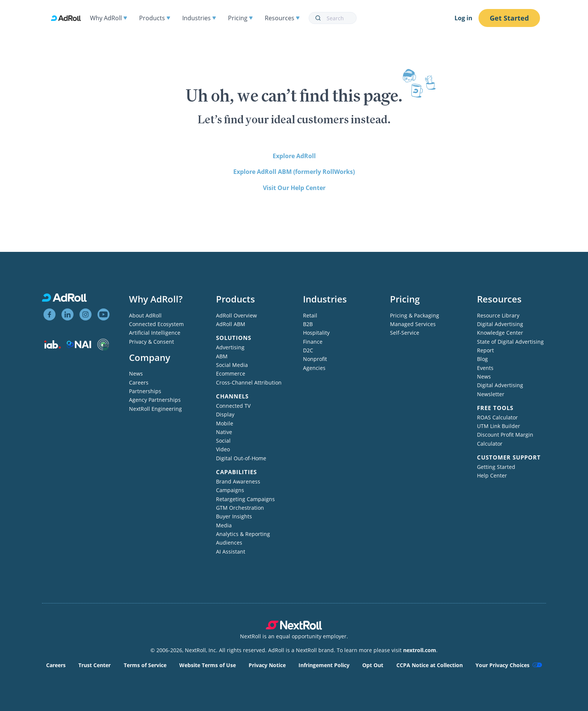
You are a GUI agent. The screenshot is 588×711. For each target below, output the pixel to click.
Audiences (229, 543)
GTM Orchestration (240, 508)
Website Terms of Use (208, 665)
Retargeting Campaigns (245, 499)
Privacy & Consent (151, 342)
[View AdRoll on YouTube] (103, 314)
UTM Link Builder (499, 426)
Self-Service (405, 333)
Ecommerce (231, 373)
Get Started (509, 18)
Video (223, 449)
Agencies (314, 368)
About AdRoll (145, 315)
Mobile (225, 423)
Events (485, 368)
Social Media (232, 365)
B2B (308, 324)
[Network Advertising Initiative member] (79, 346)
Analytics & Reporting (243, 534)
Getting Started (496, 467)
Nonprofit (315, 359)
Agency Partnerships (155, 400)
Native (224, 432)
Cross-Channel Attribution (249, 382)
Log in (463, 18)
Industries (199, 18)
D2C (308, 350)
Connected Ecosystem (156, 324)
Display (225, 414)
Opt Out (373, 665)
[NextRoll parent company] (294, 628)
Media (224, 525)
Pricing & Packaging (415, 315)
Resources (282, 18)
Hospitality (316, 333)
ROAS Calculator (497, 417)
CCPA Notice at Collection (430, 665)
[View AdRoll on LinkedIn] (67, 314)
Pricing (240, 18)
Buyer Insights (234, 516)
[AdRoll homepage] (69, 18)
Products (155, 18)
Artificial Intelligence (155, 333)
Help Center (492, 475)
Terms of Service (145, 665)
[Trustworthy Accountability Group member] (103, 348)
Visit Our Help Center (294, 188)
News (136, 373)
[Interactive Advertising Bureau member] (52, 347)
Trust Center (94, 665)
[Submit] (318, 18)
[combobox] (333, 18)
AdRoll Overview (236, 315)
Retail (310, 315)
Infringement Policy (324, 665)
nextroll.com (420, 650)
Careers (139, 382)
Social (223, 441)
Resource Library (498, 315)
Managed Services (413, 324)
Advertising (230, 347)
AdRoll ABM (231, 324)
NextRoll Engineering (155, 409)
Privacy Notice (267, 665)
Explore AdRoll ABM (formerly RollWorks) (294, 172)
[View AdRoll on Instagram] (85, 314)
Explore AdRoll (294, 156)
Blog (482, 359)
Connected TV (233, 406)
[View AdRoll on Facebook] (49, 314)
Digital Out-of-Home (241, 458)
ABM (222, 356)
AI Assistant (231, 552)
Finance (313, 342)
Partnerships (145, 391)
